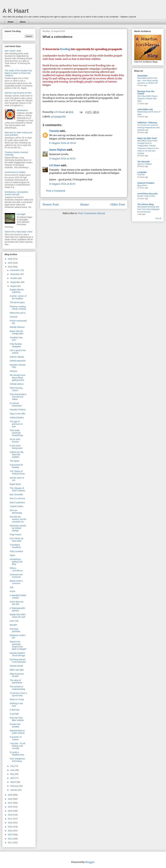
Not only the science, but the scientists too (18, 519)
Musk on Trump (17, 699)
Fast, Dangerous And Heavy (17, 760)
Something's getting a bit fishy (16, 562)
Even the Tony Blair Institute (17, 719)
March (13, 782)
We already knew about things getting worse (18, 378)
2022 (10, 799)
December (15, 270)
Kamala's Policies (18, 410)
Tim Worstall (143, 162)
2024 (10, 267)
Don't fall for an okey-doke (17, 540)
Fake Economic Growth (17, 675)
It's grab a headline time (17, 753)
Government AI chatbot (15, 172)
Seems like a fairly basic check (19, 232)
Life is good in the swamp (18, 352)
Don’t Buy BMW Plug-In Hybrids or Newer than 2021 (148, 99)
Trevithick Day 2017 (16, 339)
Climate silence (17, 384)
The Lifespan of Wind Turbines (17, 489)
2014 (10, 831)
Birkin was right (17, 670)
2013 (10, 835)
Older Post (118, 204)
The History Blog (145, 204)
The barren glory (17, 302)
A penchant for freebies (16, 466)
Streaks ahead (16, 666)
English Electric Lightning (17, 291)
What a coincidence (16, 569)
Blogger (90, 862)
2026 (10, 259)
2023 (10, 795)
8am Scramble (16, 495)
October (14, 278)
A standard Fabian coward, (18, 597)
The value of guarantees (16, 681)
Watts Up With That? (147, 138)
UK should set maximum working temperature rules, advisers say (149, 128)
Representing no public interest (17, 732)
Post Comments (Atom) (92, 213)
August (14, 286)
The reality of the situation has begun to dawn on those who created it (18, 73)
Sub (12, 587)
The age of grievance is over (16, 424)
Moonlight (21, 214)
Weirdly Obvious (17, 327)
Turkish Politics (17, 506)
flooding (65, 49)
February (15, 786)
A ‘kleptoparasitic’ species (18, 609)
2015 (10, 827)
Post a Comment (56, 191)
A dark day (15, 710)
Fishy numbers (16, 551)
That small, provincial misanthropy (16, 433)
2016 (10, 823)
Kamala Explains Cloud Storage (17, 654)
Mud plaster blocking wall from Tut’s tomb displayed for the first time (148, 209)
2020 (10, 807)
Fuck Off (141, 175)
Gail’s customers (17, 503)
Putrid (12, 591)
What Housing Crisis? (16, 389)
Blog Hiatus (142, 185)
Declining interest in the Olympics (18, 661)
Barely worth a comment (16, 582)
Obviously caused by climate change (18, 528)
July (12, 766)
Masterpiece (22, 110)
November (15, 274)
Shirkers (13, 371)
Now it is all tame (17, 498)
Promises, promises (15, 630)
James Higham (58, 150)
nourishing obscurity (147, 194)
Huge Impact (16, 535)
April (13, 778)
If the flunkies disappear (16, 345)
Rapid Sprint (15, 484)
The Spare (14, 461)
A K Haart (16, 11)
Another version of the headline (18, 297)
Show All (158, 218)
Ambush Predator (146, 183)
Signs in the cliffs (17, 414)
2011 (10, 843)
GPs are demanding (16, 512)
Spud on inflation (145, 164)
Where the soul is (18, 313)
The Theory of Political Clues (17, 472)
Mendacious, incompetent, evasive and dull (17, 193)
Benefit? (13, 625)
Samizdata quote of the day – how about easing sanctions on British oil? (148, 81)
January (14, 790)
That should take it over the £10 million (18, 397)
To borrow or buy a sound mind (18, 694)
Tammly (54, 131)
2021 (10, 803)
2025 (10, 263)
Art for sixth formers (15, 440)
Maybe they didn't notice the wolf (18, 616)
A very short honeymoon (16, 447)
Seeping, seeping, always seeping (18, 308)
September (15, 282)
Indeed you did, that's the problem (17, 455)
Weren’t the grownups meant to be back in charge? (18, 645)
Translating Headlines (15, 546)
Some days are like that (17, 603)
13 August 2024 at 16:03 (62, 184)
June (13, 770)
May (12, 774)
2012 (10, 839)
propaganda (58, 116)
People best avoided (15, 725)
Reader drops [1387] (146, 196)
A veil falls (14, 714)
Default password (18, 361)
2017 (10, 819)
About (23, 22)
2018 (10, 815)
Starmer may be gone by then (18, 93)
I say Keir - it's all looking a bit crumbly (17, 746)
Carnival (13, 317)
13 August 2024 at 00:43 (63, 143)
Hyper (12, 555)
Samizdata (142, 76)
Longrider (142, 172)
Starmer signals (17, 357)
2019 (10, 811)
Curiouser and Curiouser (16, 576)
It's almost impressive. (16, 404)
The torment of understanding (17, 688)
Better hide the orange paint (17, 332)
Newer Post (51, 204)
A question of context (16, 738)
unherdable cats (145, 109)
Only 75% (14, 621)
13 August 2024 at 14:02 (62, 159)
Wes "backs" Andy (13, 51)
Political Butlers (17, 418)
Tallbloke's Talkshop (147, 123)
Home (11, 22)
